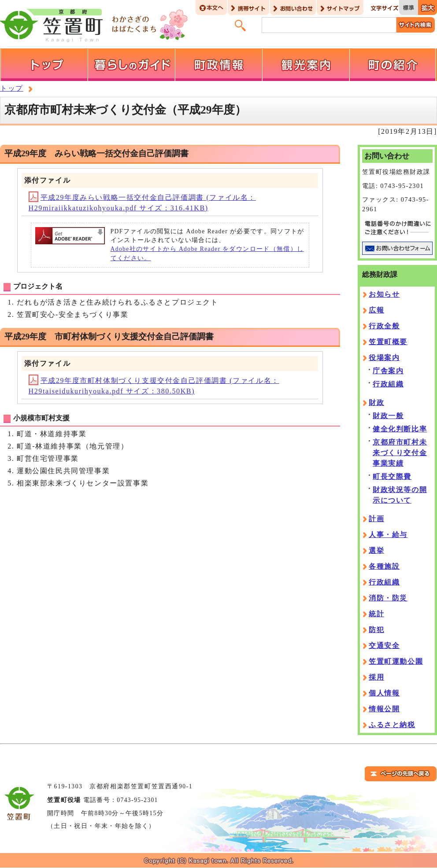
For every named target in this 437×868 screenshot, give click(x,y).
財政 (376, 403)
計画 (376, 519)
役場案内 (384, 358)
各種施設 (384, 566)
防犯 (376, 630)
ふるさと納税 (392, 725)
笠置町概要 (388, 342)
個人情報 (384, 693)
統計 (376, 614)
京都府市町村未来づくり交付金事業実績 (400, 453)
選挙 (376, 550)
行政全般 (384, 326)
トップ (12, 88)
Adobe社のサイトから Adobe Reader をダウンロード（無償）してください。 (207, 253)
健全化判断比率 (400, 429)
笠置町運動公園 (396, 661)
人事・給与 (388, 535)
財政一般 (388, 416)
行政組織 (388, 384)
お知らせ (384, 294)
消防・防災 (388, 598)
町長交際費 (392, 476)
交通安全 (384, 645)
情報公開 (384, 709)
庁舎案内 (388, 371)
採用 (376, 677)
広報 (376, 310)
